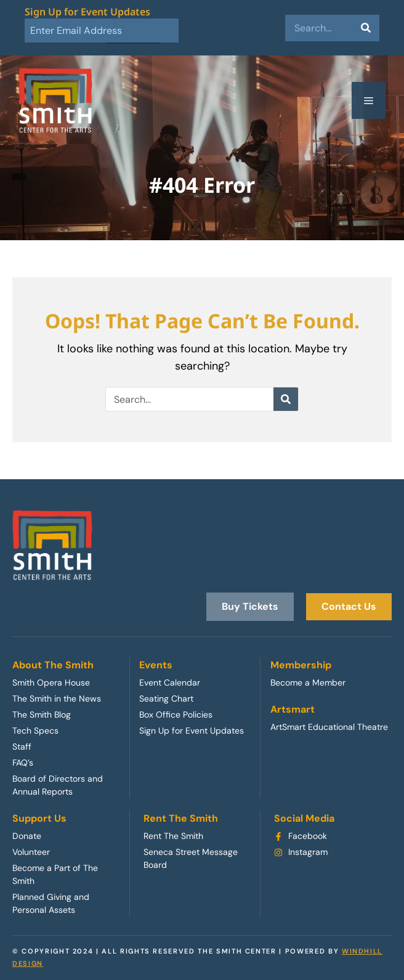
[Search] (366, 28)
